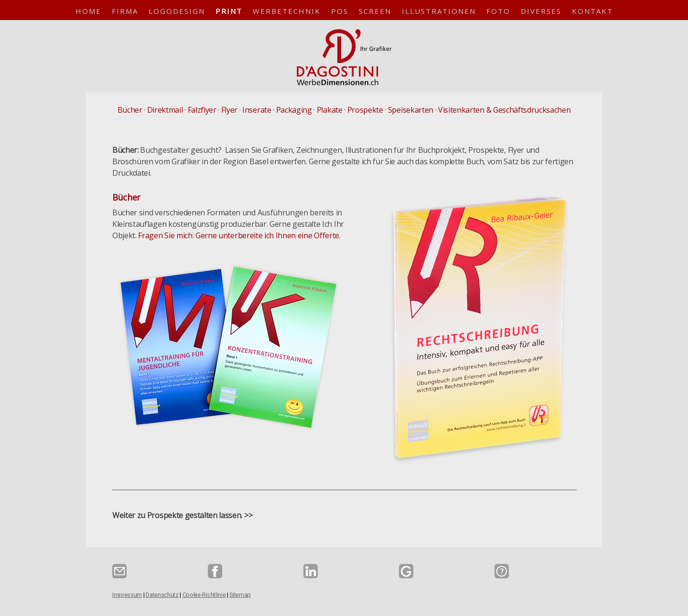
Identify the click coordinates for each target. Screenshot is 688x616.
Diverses (541, 11)
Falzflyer (202, 110)
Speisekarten (411, 110)
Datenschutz (162, 595)
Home (88, 11)
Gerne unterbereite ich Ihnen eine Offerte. (268, 235)
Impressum (127, 595)
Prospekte (365, 110)
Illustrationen (439, 11)
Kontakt (592, 11)
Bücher (130, 110)
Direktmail (165, 110)
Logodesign (177, 11)
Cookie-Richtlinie (204, 595)
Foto (498, 11)
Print (229, 11)
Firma (125, 11)
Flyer (229, 110)
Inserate (257, 110)
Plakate (330, 110)
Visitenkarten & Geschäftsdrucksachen (504, 110)
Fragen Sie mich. (166, 235)
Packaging (294, 110)
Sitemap (240, 595)
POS (340, 11)
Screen (375, 11)
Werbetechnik (287, 11)
